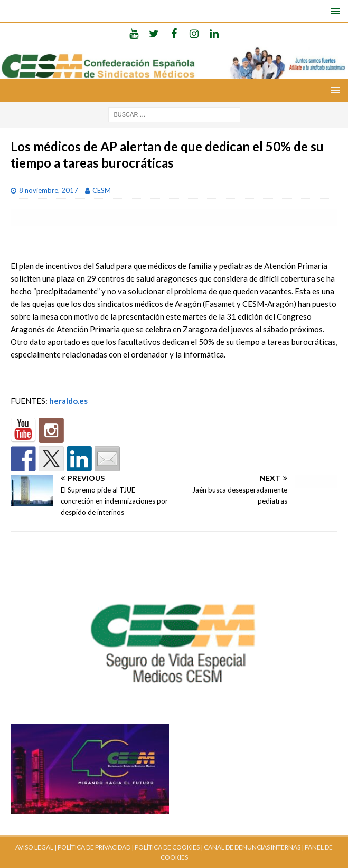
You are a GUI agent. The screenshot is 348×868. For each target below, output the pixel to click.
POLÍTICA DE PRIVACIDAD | (96, 847)
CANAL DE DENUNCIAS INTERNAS (252, 847)
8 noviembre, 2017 (49, 190)
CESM (102, 190)
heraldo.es (68, 401)
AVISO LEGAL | (36, 847)
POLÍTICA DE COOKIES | (169, 847)
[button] (333, 11)
